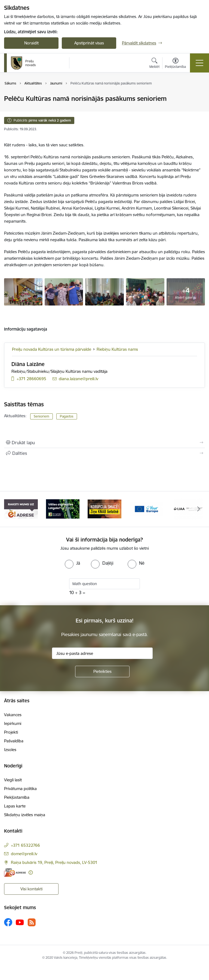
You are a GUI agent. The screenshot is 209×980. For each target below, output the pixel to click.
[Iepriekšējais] (10, 509)
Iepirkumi (13, 723)
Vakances (13, 715)
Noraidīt (31, 43)
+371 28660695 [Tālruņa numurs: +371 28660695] (31, 379)
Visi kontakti (31, 889)
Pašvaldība (14, 741)
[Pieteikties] (102, 672)
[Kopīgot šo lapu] (104, 453)
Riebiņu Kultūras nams (117, 349)
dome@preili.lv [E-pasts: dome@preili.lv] (24, 854)
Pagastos (67, 416)
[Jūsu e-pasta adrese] (102, 653)
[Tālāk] (199, 509)
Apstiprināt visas (89, 43)
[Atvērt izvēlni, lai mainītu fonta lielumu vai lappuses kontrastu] (175, 64)
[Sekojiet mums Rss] (32, 922)
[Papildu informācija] (31, 872)
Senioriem (42, 416)
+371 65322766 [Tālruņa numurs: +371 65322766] (25, 845)
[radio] (72, 563)
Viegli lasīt (13, 780)
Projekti (11, 732)
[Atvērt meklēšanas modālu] (154, 64)
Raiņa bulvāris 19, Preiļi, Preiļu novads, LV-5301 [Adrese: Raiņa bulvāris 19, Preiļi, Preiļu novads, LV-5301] (54, 862)
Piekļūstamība (17, 797)
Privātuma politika (20, 789)
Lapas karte (15, 806)
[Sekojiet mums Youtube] (20, 922)
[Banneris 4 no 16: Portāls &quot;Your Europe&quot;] (146, 509)
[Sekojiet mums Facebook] (8, 922)
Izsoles (10, 750)
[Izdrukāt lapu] (104, 443)
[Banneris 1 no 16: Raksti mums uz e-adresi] (21, 509)
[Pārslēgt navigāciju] (199, 63)
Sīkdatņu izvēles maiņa (25, 815)
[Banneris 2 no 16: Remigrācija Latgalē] (63, 509)
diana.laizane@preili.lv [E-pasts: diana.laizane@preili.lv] (79, 379)
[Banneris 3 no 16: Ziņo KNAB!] (104, 509)
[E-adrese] (15, 872)
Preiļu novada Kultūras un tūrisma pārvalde (52, 349)
